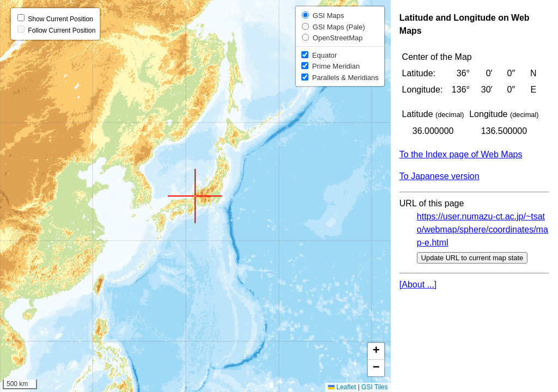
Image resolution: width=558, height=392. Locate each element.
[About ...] (418, 284)
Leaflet (342, 387)
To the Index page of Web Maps (461, 154)
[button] (195, 196)
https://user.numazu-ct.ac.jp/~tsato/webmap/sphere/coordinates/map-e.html (483, 229)
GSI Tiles (375, 387)
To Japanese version (439, 176)
